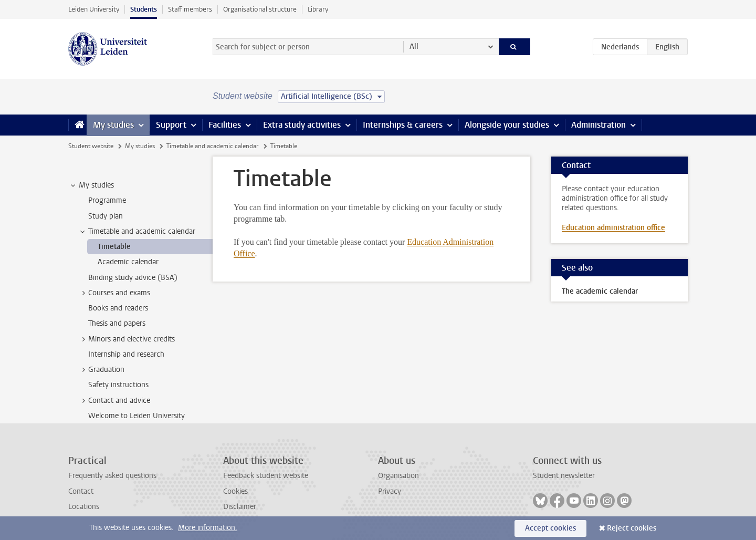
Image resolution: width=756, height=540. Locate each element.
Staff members (190, 9)
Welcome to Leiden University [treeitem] (136, 416)
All (414, 46)
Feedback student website (266, 476)
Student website (91, 146)
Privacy (390, 491)
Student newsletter (564, 476)
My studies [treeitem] (91, 185)
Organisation (398, 476)
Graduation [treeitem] (101, 370)
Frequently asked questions (112, 476)
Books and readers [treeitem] (118, 308)
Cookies (235, 491)
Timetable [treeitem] (114, 247)
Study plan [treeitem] (106, 216)
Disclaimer (240, 507)
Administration (598, 125)
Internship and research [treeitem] (126, 354)
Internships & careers (403, 125)
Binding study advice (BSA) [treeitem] (133, 278)
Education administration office (613, 228)
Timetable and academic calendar (212, 146)
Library (318, 9)
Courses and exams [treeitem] (114, 293)
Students (144, 9)
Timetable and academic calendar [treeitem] (137, 232)
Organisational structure (260, 9)
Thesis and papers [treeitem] (117, 323)
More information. (208, 528)
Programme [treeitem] (107, 200)
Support (171, 125)
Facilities (225, 125)
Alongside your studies (507, 125)
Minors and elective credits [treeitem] (127, 339)
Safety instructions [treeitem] (118, 385)
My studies (113, 125)
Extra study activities (302, 125)
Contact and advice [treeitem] (114, 401)
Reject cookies (632, 528)
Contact (81, 491)
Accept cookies (550, 528)
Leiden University (94, 9)
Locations (84, 507)
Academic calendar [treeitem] (128, 262)
